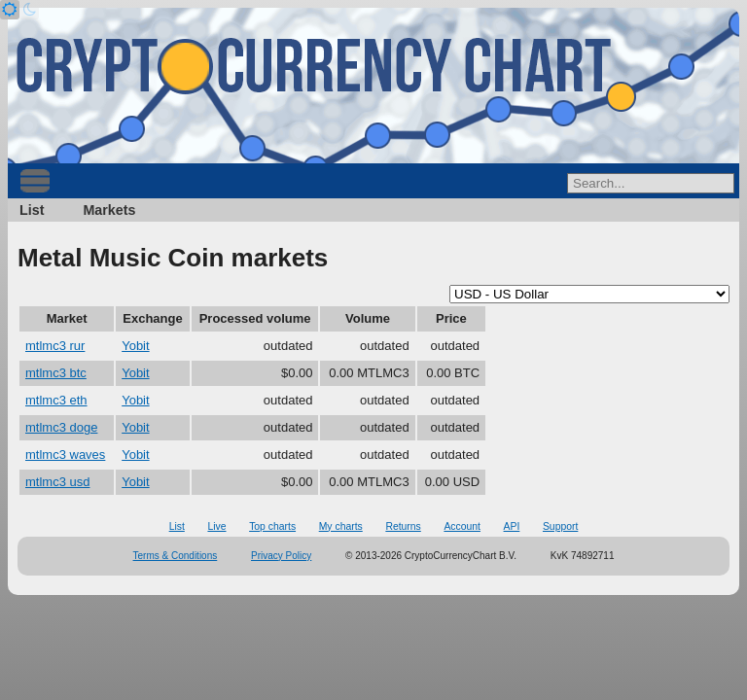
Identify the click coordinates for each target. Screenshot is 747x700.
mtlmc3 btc (56, 373)
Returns (403, 526)
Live (216, 526)
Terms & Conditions (176, 556)
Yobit (135, 346)
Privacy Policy (281, 556)
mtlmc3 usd (57, 482)
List (32, 210)
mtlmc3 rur (55, 346)
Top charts (272, 526)
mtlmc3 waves (65, 455)
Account (462, 526)
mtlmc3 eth (56, 400)
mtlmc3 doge (61, 427)
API (512, 526)
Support (560, 526)
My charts (341, 526)
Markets (109, 210)
